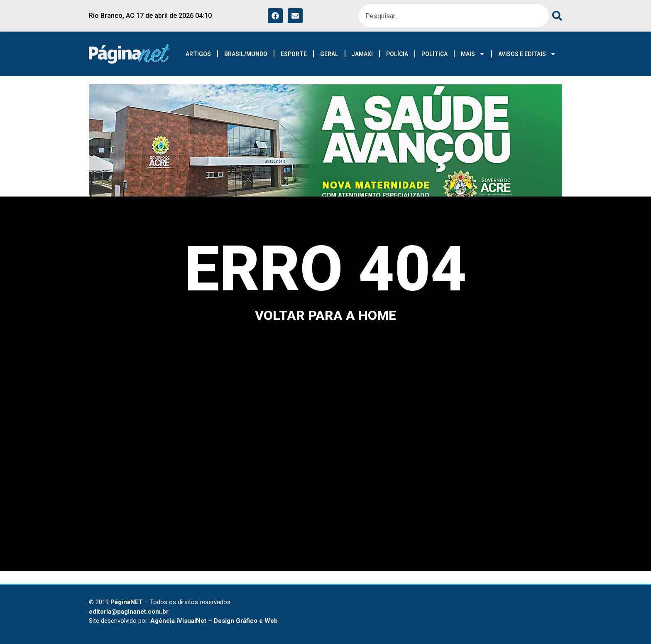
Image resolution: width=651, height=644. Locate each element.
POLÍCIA (397, 54)
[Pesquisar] (556, 16)
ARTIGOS (198, 54)
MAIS (473, 54)
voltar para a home (325, 315)
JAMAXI (362, 54)
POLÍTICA (434, 54)
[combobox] (454, 16)
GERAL (329, 54)
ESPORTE (294, 54)
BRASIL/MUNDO (246, 54)
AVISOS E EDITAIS (527, 54)
